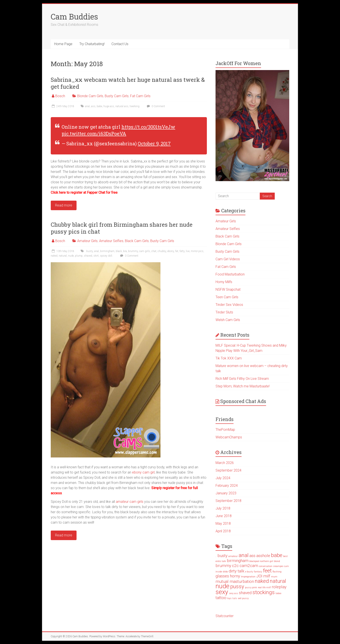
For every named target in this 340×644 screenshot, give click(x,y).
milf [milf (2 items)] (267, 576)
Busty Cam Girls (117, 96)
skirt (96, 256)
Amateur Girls (87, 241)
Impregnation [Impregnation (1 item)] (248, 577)
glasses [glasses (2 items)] (222, 576)
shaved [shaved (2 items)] (245, 593)
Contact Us (120, 44)
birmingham (107, 251)
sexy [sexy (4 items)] (222, 592)
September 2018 (228, 501)
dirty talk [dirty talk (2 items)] (237, 571)
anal (87, 106)
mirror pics (197, 251)
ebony (171, 251)
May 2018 (223, 524)
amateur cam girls (130, 502)
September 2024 (228, 470)
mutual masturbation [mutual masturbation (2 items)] (235, 581)
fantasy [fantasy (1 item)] (258, 572)
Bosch (60, 96)
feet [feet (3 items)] (267, 571)
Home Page (63, 44)
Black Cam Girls (137, 241)
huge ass (109, 106)
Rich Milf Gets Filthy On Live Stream (242, 379)
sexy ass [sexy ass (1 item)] (234, 593)
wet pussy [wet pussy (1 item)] (243, 598)
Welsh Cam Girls (228, 320)
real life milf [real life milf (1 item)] (264, 587)
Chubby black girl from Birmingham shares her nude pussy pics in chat (122, 228)
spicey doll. (106, 256)
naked (54, 256)
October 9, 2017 (154, 143)
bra (125, 251)
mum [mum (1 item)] (274, 577)
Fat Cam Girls (140, 96)
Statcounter (225, 616)
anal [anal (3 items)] (244, 555)
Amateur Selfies (111, 241)
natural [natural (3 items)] (278, 581)
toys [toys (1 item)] (229, 598)
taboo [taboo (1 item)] (278, 593)
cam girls (145, 251)
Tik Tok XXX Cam (229, 358)
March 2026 (225, 463)
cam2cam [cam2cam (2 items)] (249, 566)
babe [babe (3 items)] (277, 555)
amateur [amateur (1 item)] (233, 556)
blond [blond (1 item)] (277, 561)
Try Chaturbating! (92, 44)
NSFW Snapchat (228, 289)
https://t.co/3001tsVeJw (148, 127)
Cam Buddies (74, 16)
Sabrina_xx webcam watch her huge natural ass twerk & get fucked (128, 83)
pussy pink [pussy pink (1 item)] (251, 587)
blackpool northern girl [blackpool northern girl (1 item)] (261, 561)
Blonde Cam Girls (90, 96)
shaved (88, 256)
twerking (135, 106)
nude (71, 256)
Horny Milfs (224, 282)
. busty (89, 251)
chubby (162, 251)
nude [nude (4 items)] (222, 586)
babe (99, 106)
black (119, 251)
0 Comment (155, 106)
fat (177, 251)
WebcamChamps (229, 437)
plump (79, 256)
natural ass (122, 106)
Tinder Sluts (224, 312)
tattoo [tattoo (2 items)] (221, 598)
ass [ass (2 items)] (252, 556)
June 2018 (224, 516)
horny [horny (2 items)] (235, 576)
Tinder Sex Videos (229, 305)
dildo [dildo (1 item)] (225, 572)
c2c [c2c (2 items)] (235, 566)
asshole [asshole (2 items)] (263, 556)
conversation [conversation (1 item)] (266, 566)
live (188, 251)
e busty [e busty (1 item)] (249, 572)
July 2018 (223, 508)
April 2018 (223, 531)
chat (154, 251)
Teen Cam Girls (227, 297)
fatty (182, 251)
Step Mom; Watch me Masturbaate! (243, 386)
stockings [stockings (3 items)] (264, 592)
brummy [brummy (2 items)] (223, 566)
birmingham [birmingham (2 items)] (238, 561)
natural (63, 256)
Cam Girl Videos (228, 259)
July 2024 (223, 478)
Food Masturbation (230, 274)
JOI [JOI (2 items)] (259, 576)
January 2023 (226, 493)
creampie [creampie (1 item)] (278, 566)
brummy (133, 251)
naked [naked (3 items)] (262, 581)
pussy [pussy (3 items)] (237, 586)
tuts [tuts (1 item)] (235, 598)
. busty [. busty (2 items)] (221, 556)
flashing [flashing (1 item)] (277, 572)
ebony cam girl (143, 472)
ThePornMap (225, 430)
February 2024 (227, 486)
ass (93, 106)
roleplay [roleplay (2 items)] (279, 587)
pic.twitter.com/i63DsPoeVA (94, 134)
